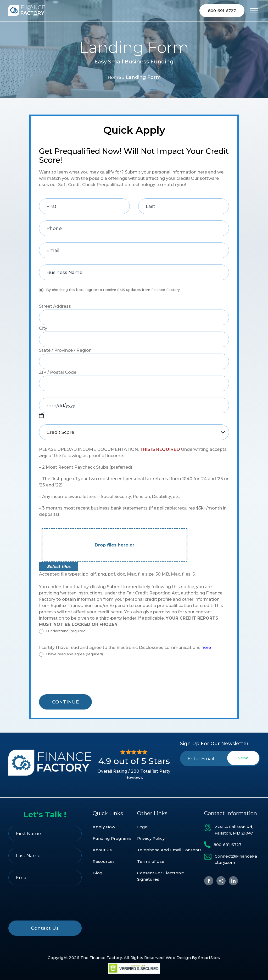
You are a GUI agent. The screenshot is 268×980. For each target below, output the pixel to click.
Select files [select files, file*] (59, 567)
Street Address (55, 307)
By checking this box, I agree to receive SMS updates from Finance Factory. (113, 290)
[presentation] (79, 679)
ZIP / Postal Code (58, 373)
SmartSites (209, 958)
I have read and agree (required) (74, 655)
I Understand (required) (66, 632)
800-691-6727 (222, 11)
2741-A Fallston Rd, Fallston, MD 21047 (234, 830)
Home (114, 78)
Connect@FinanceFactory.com (236, 859)
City (43, 329)
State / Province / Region (65, 351)
